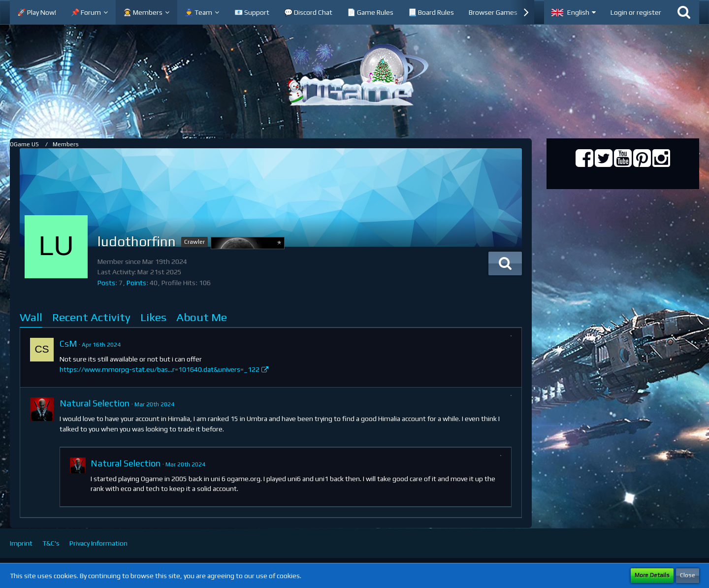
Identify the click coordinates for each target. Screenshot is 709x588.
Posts (106, 283)
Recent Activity (91, 317)
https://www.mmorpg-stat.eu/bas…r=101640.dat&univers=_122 (160, 369)
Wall (31, 317)
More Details (652, 575)
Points (136, 283)
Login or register (636, 12)
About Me (202, 317)
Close (688, 575)
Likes (153, 317)
